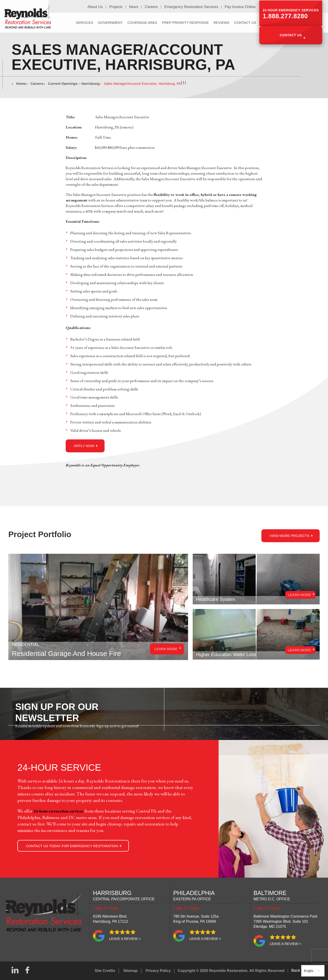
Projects (117, 7)
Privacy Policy (158, 971)
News (134, 7)
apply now (84, 446)
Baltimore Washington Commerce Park (285, 921)
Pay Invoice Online (240, 7)
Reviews (221, 22)
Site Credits (105, 971)
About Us (96, 7)
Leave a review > (125, 939)
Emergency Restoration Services (192, 7)
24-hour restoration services (62, 811)
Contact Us (291, 34)
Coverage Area (142, 22)
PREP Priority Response (185, 22)
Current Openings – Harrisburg (74, 84)
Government (110, 22)
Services (85, 22)
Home (21, 84)
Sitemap (130, 971)
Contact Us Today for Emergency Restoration (72, 846)
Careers (152, 7)
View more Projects (289, 536)
